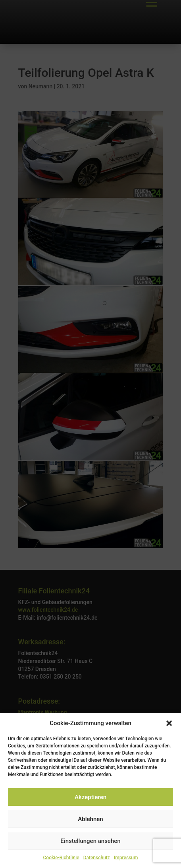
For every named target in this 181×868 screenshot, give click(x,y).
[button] (169, 723)
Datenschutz (97, 858)
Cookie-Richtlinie (61, 858)
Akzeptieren (90, 797)
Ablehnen (90, 819)
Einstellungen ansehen (90, 841)
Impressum (126, 858)
